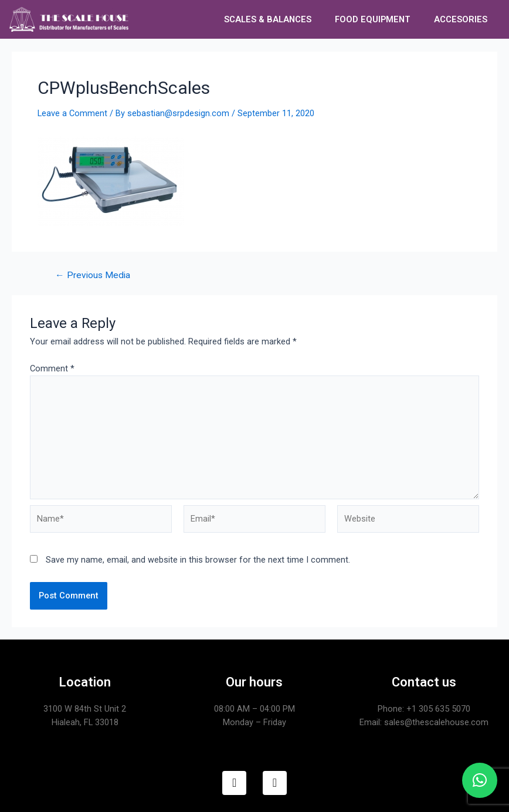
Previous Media (93, 276)
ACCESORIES (461, 19)
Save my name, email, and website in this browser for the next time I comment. (198, 560)
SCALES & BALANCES (268, 19)
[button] (480, 780)
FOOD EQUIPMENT (373, 19)
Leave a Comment (72, 113)
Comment (52, 368)
